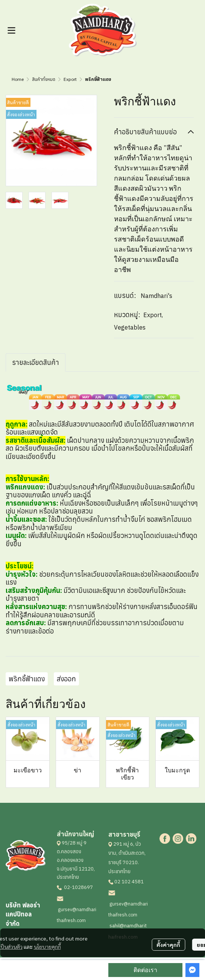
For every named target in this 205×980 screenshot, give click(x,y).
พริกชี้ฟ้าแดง (27, 679)
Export (70, 79)
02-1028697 (78, 887)
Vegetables (130, 327)
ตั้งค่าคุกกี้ (168, 945)
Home (18, 79)
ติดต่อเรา (145, 970)
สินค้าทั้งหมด (44, 79)
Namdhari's (156, 296)
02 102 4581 (129, 882)
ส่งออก (66, 679)
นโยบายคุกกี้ (47, 947)
